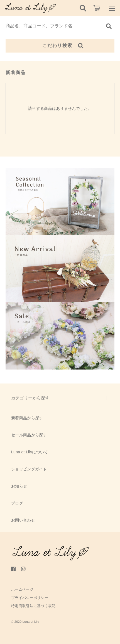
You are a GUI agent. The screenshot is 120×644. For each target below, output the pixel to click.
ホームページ (22, 589)
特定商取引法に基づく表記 (33, 606)
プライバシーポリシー (30, 598)
